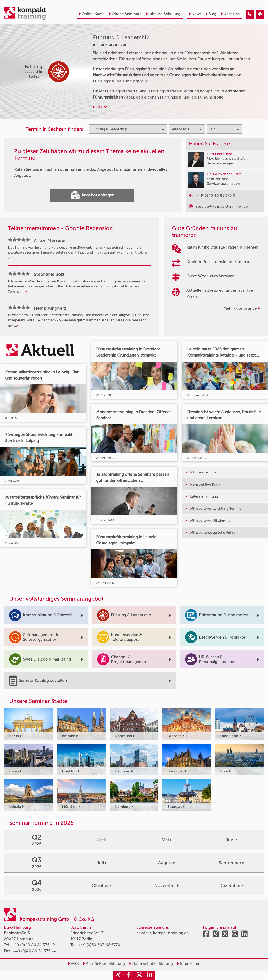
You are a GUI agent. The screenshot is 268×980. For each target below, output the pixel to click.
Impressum (189, 964)
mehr (100, 107)
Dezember (231, 886)
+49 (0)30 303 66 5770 (99, 945)
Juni (231, 840)
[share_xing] (118, 975)
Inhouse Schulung (163, 14)
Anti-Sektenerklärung (104, 964)
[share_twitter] (139, 975)
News (195, 14)
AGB (73, 964)
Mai (166, 840)
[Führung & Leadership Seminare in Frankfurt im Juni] (250, 14)
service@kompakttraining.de (163, 933)
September (231, 863)
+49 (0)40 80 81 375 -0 (33, 945)
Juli (102, 863)
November (166, 886)
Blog (211, 14)
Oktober (102, 886)
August (166, 863)
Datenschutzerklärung (151, 964)
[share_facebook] (129, 975)
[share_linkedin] (150, 975)
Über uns (230, 14)
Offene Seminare (125, 14)
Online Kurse (92, 14)
